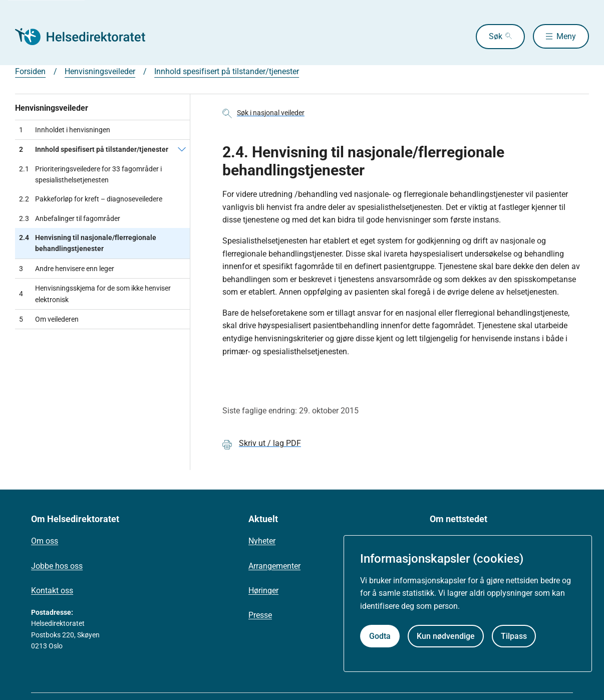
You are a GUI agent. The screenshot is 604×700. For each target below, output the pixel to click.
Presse (260, 615)
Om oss (45, 541)
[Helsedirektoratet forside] (87, 37)
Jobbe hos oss (57, 566)
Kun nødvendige (446, 636)
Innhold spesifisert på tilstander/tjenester (227, 71)
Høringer (263, 591)
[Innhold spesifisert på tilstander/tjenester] (182, 149)
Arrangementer (274, 566)
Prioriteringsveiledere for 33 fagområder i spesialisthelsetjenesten (90, 175)
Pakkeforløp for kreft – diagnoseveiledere (91, 199)
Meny (566, 36)
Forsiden (30, 71)
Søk (495, 36)
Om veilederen (49, 319)
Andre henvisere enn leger (67, 269)
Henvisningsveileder (100, 71)
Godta (380, 636)
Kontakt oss (52, 591)
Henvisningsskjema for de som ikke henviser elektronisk (95, 294)
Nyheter (262, 541)
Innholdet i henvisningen (65, 130)
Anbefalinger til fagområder (70, 218)
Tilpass (514, 636)
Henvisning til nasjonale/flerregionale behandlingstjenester (88, 243)
